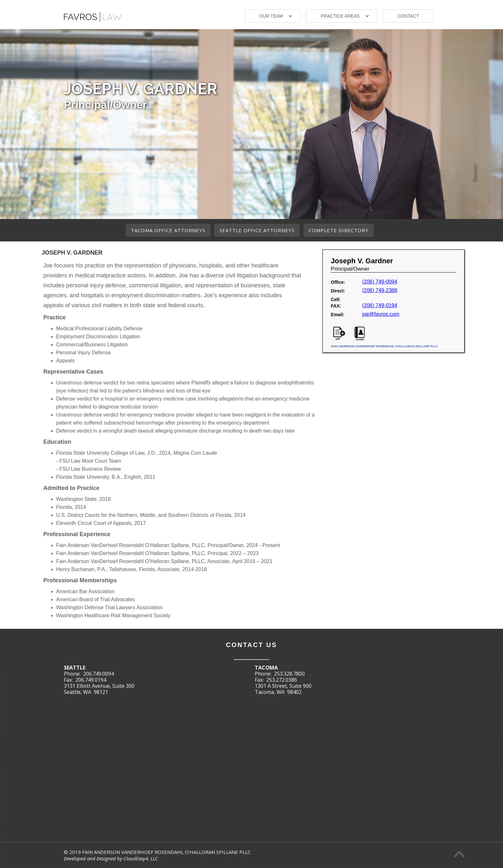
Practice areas (340, 16)
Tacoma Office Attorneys (168, 230)
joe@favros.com (381, 314)
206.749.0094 (98, 674)
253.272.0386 (282, 680)
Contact (408, 16)
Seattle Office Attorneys (257, 230)
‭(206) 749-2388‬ (380, 290)
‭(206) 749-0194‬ (380, 305)
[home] (93, 14)
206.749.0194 (91, 680)
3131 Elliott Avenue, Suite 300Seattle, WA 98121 (99, 689)
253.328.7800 (289, 674)
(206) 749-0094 (380, 282)
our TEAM (271, 16)
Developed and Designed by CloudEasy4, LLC (111, 858)
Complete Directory (339, 230)
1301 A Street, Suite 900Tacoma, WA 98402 (283, 689)
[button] (273, 16)
